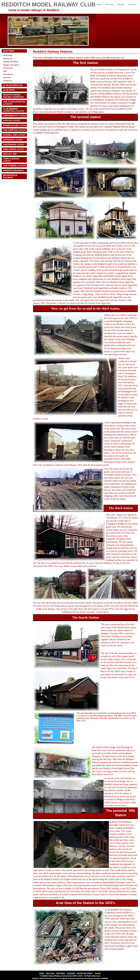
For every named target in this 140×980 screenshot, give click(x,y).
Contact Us (8, 81)
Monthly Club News (11, 62)
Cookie (98, 973)
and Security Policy (85, 973)
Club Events (8, 68)
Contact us (132, 4)
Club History (8, 74)
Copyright (71, 973)
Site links (121, 4)
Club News (109, 4)
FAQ (5, 71)
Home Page (8, 55)
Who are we (8, 59)
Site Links (50, 973)
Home (99, 4)
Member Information (11, 65)
